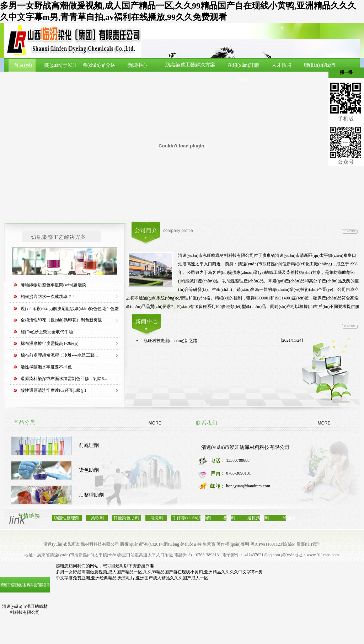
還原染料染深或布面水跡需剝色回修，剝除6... (64, 379)
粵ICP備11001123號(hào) (273, 544)
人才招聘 (282, 65)
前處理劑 (89, 445)
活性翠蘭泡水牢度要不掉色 (46, 367)
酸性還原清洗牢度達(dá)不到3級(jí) (53, 390)
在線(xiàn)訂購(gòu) (243, 72)
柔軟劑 (97, 518)
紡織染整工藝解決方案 (190, 65)
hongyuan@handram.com (248, 486)
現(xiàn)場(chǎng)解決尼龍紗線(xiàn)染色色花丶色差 (70, 309)
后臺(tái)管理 (309, 544)
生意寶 (209, 544)
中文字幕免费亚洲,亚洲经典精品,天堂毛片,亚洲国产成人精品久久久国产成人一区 (132, 578)
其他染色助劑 (126, 518)
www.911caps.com (323, 555)
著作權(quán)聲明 (233, 544)
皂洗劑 (156, 518)
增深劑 (229, 518)
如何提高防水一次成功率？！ (48, 297)
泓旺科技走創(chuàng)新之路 (170, 341)
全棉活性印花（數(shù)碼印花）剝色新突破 (61, 320)
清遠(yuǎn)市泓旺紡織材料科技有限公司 (245, 447)
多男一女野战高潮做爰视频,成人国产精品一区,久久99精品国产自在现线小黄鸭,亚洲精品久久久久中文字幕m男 (159, 572)
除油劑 (289, 518)
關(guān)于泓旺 (61, 65)
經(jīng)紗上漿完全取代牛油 (47, 332)
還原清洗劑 (258, 518)
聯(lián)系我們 (319, 65)
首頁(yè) (23, 65)
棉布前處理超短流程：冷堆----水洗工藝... (59, 355)
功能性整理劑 (66, 518)
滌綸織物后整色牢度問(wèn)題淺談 (53, 285)
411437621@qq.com (262, 555)
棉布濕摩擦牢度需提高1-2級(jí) (50, 343)
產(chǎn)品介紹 (99, 65)
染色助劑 (89, 470)
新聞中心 (137, 65)
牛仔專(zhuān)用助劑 (192, 518)
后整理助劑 (91, 495)
